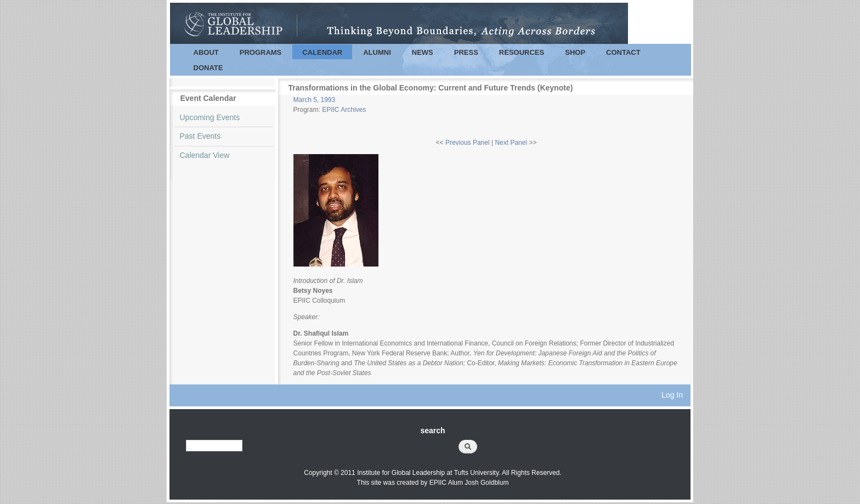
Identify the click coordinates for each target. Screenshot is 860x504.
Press (466, 52)
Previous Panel (468, 143)
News (423, 52)
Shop (575, 52)
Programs (261, 52)
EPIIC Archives (344, 110)
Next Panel (511, 143)
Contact (623, 52)
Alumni (377, 52)
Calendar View (205, 155)
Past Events (200, 136)
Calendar (322, 52)
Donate (208, 68)
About (206, 52)
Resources (522, 52)
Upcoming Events (210, 117)
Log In (672, 395)
